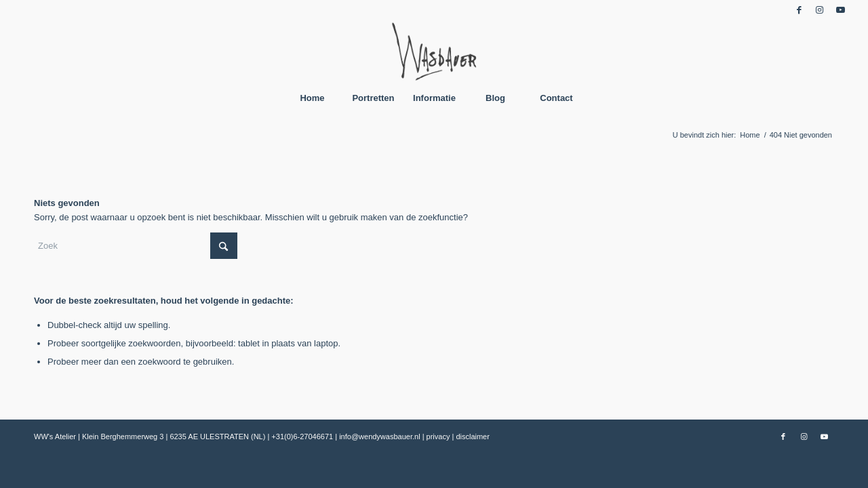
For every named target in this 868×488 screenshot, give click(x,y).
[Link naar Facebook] (799, 10)
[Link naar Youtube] (840, 10)
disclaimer (473, 436)
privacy (439, 436)
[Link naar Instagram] (820, 10)
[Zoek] (136, 246)
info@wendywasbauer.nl (380, 436)
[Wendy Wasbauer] (434, 51)
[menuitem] (312, 98)
